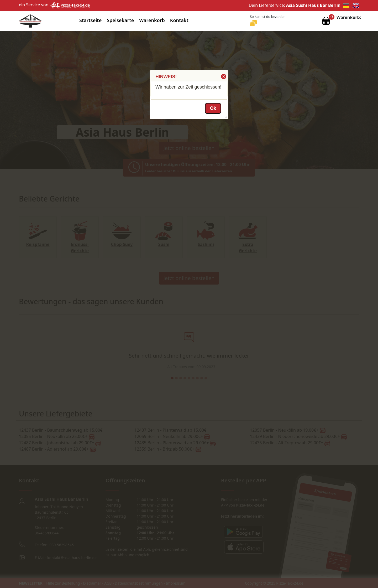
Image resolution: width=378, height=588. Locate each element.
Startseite (90, 20)
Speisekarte (120, 20)
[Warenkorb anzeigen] (326, 22)
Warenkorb (152, 20)
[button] (223, 76)
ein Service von (54, 5)
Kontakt (179, 20)
